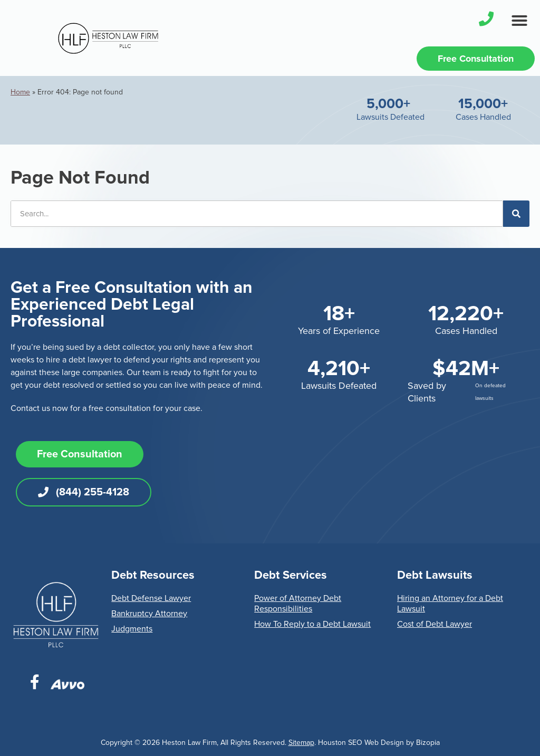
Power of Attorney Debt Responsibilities (298, 604)
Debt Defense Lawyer (151, 598)
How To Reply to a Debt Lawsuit (312, 624)
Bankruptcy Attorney (149, 614)
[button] (519, 21)
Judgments (132, 629)
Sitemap (301, 743)
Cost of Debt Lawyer (435, 624)
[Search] (516, 214)
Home (20, 92)
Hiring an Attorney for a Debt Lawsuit (450, 604)
